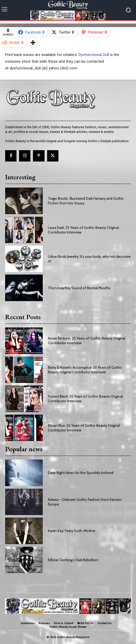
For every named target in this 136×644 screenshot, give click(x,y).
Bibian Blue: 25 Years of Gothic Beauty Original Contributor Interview (84, 428)
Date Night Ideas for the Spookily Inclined (81, 473)
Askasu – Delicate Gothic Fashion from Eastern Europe (85, 502)
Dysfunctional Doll (94, 55)
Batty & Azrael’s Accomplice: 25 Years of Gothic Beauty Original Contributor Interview (85, 370)
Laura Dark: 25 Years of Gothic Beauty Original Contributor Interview (83, 230)
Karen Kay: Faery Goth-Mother (72, 531)
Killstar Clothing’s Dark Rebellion (73, 560)
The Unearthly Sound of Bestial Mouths (79, 288)
